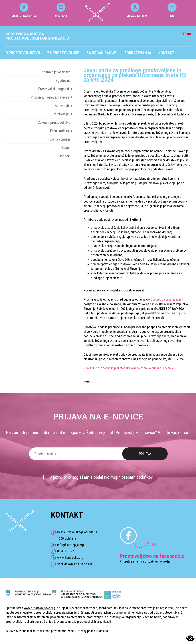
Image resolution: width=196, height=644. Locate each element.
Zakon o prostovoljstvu (54, 123)
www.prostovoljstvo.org (39, 608)
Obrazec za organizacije (166, 299)
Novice (65, 148)
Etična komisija (60, 139)
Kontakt (166, 53)
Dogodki (65, 156)
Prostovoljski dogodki (53, 89)
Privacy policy (86, 631)
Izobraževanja (137, 53)
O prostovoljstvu (23, 53)
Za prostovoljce (63, 53)
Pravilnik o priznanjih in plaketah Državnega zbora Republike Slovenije (129, 368)
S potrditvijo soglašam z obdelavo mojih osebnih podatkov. (102, 477)
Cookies (103, 631)
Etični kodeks (59, 131)
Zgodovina (63, 81)
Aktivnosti (62, 106)
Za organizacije (101, 53)
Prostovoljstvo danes (55, 72)
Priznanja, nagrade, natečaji (50, 97)
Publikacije (61, 114)
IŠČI (172, 10)
